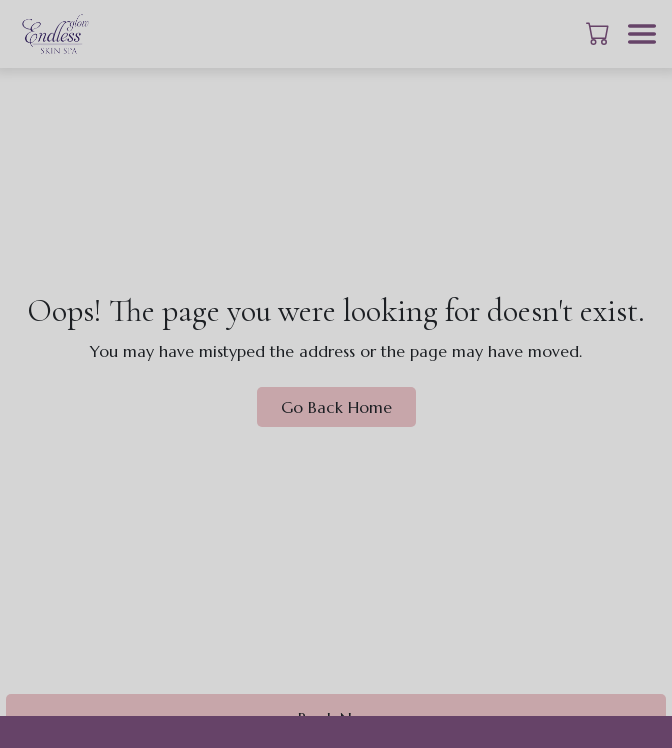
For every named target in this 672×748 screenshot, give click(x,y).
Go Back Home (336, 407)
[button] (599, 33)
